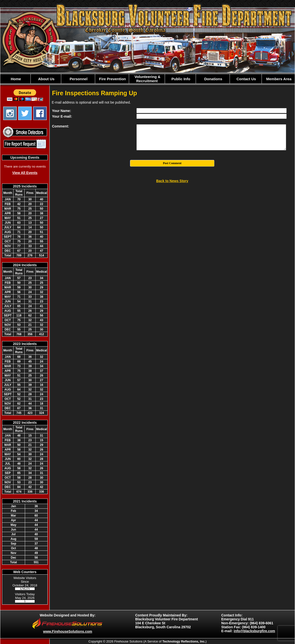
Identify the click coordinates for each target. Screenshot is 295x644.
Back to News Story (172, 181)
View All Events (25, 173)
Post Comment (172, 163)
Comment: (61, 126)
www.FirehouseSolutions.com (67, 631)
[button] (46, 79)
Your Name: (62, 111)
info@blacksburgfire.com (254, 631)
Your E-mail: (62, 116)
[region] (147, 79)
